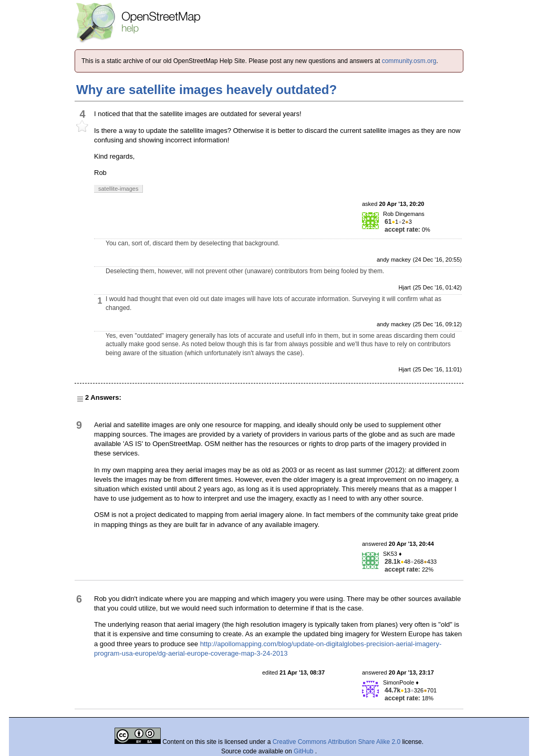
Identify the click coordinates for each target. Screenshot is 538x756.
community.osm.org (409, 61)
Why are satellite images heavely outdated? (206, 90)
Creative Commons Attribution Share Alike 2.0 (337, 742)
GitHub (304, 751)
